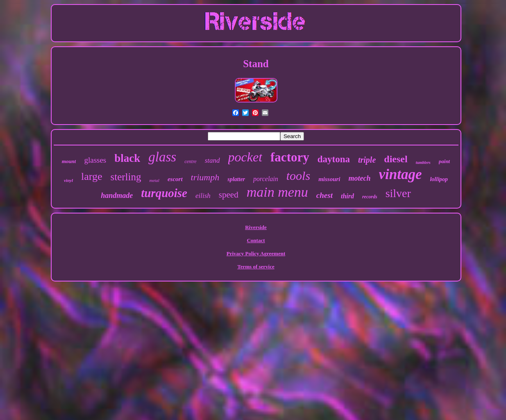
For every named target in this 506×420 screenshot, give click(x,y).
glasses (95, 160)
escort (175, 179)
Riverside (256, 227)
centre (191, 161)
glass (162, 157)
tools (298, 176)
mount (69, 161)
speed (229, 195)
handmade (117, 195)
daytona (334, 159)
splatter (236, 179)
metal (154, 180)
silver (398, 193)
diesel (396, 159)
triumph (205, 177)
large (92, 176)
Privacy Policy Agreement (256, 253)
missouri (329, 179)
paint (444, 161)
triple (367, 160)
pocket (245, 157)
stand (212, 160)
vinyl (68, 180)
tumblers (423, 162)
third (347, 196)
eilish (203, 196)
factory (290, 157)
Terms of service (256, 267)
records (370, 197)
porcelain (266, 179)
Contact (256, 240)
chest (324, 195)
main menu (277, 192)
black (127, 158)
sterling (126, 177)
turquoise (164, 193)
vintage (400, 174)
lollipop (439, 179)
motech (360, 178)
